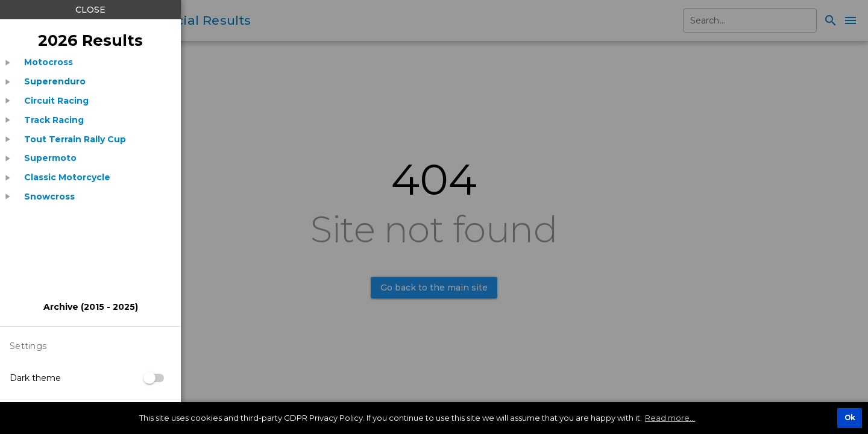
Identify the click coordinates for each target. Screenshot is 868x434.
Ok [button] (850, 418)
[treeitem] (90, 62)
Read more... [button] (670, 418)
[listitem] (49, 62)
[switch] (154, 378)
